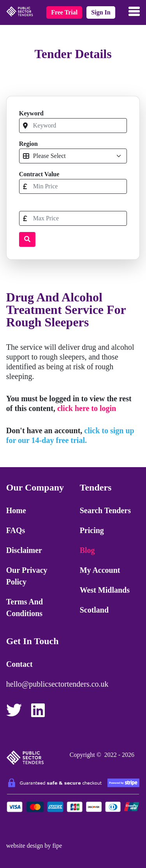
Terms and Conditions (25, 608)
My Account (100, 570)
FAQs (16, 530)
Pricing (92, 530)
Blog (87, 550)
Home (16, 510)
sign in (101, 12)
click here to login (87, 408)
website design (25, 846)
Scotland (94, 610)
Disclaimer (24, 550)
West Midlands (105, 590)
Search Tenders (105, 510)
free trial (64, 12)
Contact (19, 664)
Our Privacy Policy (27, 576)
